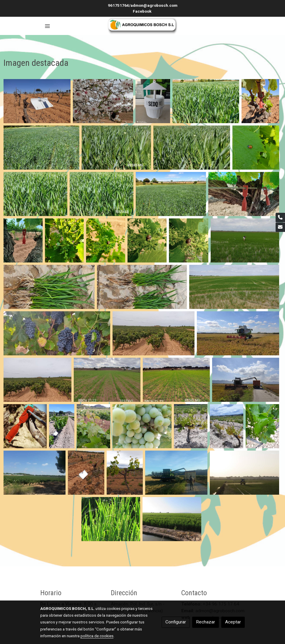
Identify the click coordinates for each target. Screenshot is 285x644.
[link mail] (280, 227)
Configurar (176, 622)
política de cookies (97, 636)
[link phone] (280, 218)
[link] (142, 26)
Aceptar (233, 622)
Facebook (143, 11)
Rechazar (206, 622)
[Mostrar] (37, 101)
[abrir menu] (47, 26)
